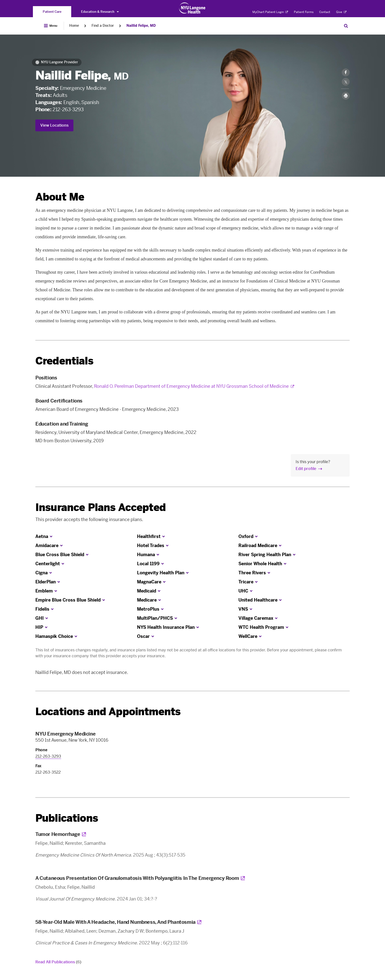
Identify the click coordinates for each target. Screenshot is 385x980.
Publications (67, 818)
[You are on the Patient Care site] (52, 12)
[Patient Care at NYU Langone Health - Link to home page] (192, 8)
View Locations (54, 125)
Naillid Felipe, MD (141, 26)
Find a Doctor (103, 26)
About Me (60, 197)
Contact (325, 12)
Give (341, 12)
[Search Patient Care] (346, 26)
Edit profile (306, 469)
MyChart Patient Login (270, 12)
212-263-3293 (68, 109)
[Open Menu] (51, 26)
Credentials (64, 361)
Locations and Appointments (108, 712)
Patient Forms (304, 12)
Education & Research (100, 12)
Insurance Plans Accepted (101, 507)
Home (74, 26)
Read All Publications (58, 962)
